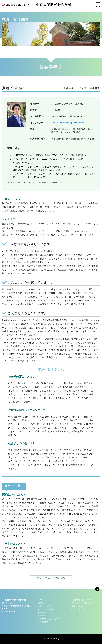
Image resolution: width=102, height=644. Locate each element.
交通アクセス (77, 606)
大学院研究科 (43, 622)
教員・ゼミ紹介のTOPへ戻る (51, 578)
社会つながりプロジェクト (49, 619)
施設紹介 (41, 613)
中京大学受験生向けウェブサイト (85, 603)
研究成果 (41, 616)
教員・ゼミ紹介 (44, 606)
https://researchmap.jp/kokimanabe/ (68, 123)
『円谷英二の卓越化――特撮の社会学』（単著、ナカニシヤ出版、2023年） (50, 155)
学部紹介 (41, 603)
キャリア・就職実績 (46, 609)
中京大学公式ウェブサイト (83, 600)
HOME (40, 600)
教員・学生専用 (78, 609)
